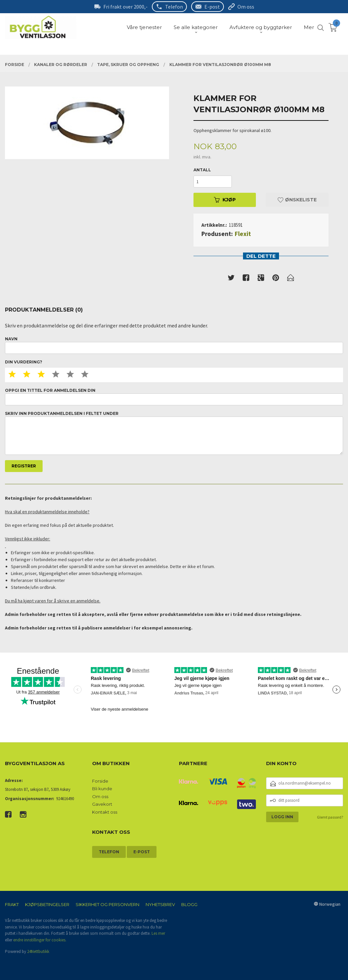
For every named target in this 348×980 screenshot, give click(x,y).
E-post (212, 7)
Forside (100, 781)
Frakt (12, 904)
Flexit (243, 234)
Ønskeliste (297, 200)
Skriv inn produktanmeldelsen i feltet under (174, 433)
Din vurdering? (24, 362)
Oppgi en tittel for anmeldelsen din (174, 397)
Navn (174, 345)
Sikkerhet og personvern (107, 904)
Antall (202, 170)
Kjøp (225, 200)
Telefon (174, 7)
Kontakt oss (105, 812)
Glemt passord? (330, 817)
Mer (309, 27)
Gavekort (102, 804)
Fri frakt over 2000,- (125, 7)
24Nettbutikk (38, 951)
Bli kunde (102, 789)
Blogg (189, 904)
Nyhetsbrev (160, 904)
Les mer (158, 933)
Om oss (246, 7)
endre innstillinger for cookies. (40, 940)
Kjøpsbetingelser (47, 904)
